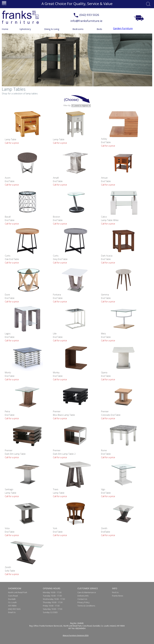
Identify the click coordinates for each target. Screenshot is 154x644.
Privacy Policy (83, 602)
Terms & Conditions (86, 606)
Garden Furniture (123, 28)
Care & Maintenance (87, 592)
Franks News (118, 596)
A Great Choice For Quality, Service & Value (77, 4)
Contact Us (82, 599)
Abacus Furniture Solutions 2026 (76, 635)
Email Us (12, 612)
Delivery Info (83, 596)
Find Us (115, 592)
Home (5, 29)
